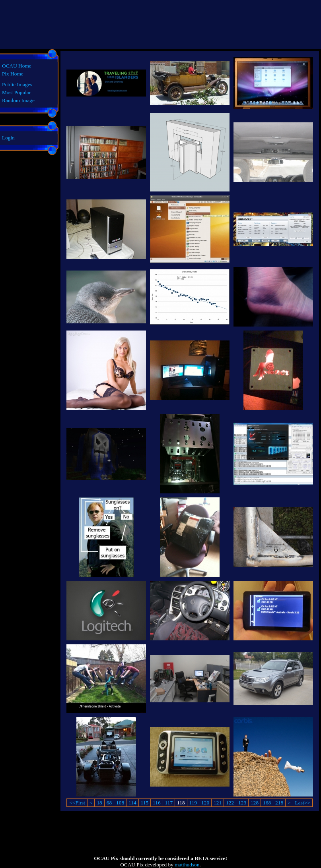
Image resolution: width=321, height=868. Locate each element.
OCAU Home (17, 66)
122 (230, 803)
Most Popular (16, 92)
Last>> (303, 803)
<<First (77, 803)
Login (8, 138)
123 (242, 803)
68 (109, 803)
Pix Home (13, 74)
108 (120, 803)
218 (279, 803)
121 (218, 803)
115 (145, 803)
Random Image (18, 100)
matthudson (187, 865)
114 (132, 803)
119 (193, 803)
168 (267, 803)
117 (169, 803)
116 (157, 803)
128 (255, 803)
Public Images (17, 84)
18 (99, 803)
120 (205, 803)
